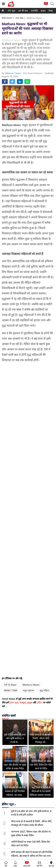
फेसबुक (23, 703)
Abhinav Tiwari (13, 73)
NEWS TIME (11, 690)
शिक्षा (50, 11)
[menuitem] (11, 11)
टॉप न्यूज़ (11, 11)
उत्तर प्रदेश (19, 18)
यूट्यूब (30, 703)
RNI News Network (33, 73)
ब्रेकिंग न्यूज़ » (9, 804)
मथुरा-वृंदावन (28, 690)
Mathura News (31, 685)
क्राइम (43, 11)
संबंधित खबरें (9, 716)
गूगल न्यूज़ (14, 703)
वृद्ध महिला (44, 690)
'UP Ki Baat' (10, 685)
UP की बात (22, 11)
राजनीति (34, 11)
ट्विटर (39, 703)
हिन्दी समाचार (7, 18)
